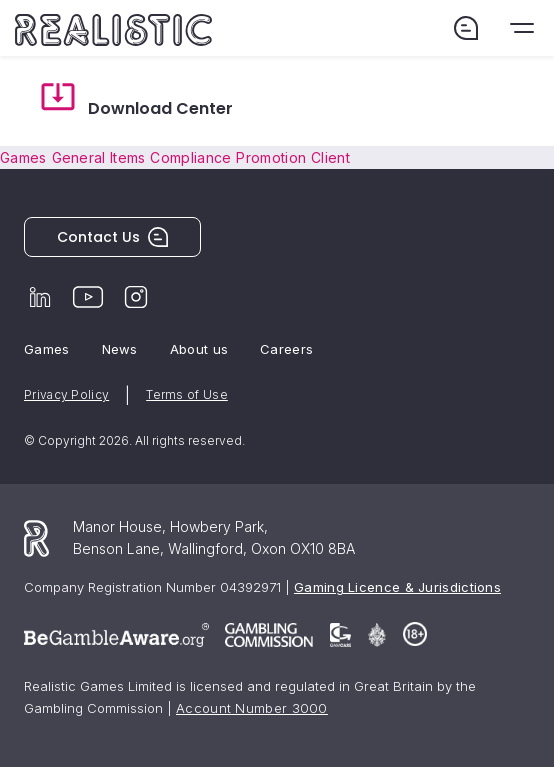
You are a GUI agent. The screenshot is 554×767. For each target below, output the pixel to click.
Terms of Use (187, 394)
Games (23, 157)
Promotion (271, 157)
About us (199, 349)
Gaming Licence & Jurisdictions (397, 587)
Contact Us (112, 237)
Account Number (252, 708)
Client (330, 157)
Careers (286, 349)
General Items (99, 157)
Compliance (190, 157)
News (120, 349)
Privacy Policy (66, 394)
